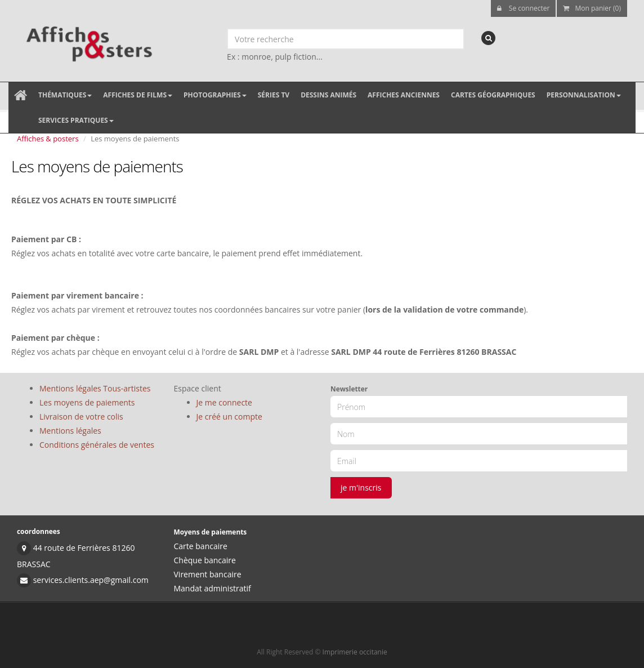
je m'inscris (361, 487)
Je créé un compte (229, 417)
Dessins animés (328, 95)
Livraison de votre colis (81, 417)
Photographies (215, 95)
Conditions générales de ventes (97, 445)
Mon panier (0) (592, 8)
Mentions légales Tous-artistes (95, 388)
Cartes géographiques (493, 95)
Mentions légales (70, 431)
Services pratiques (76, 120)
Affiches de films (138, 95)
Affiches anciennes (404, 95)
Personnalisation (584, 95)
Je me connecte (224, 402)
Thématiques (65, 95)
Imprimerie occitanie (355, 652)
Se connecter (524, 8)
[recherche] (488, 38)
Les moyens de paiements (87, 402)
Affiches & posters (48, 139)
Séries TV (274, 95)
